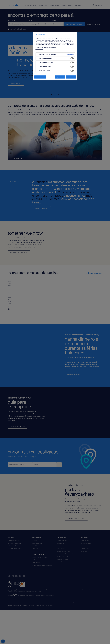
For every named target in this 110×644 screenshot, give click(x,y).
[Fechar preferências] (3, 641)
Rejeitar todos (60, 77)
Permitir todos (71, 77)
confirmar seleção (40, 77)
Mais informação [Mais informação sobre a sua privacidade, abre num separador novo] (39, 49)
